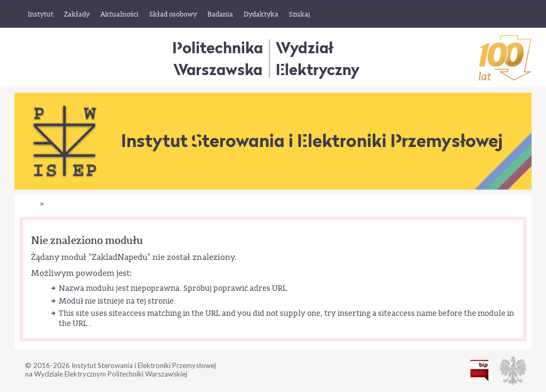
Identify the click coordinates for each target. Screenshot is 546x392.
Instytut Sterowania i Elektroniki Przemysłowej (312, 141)
